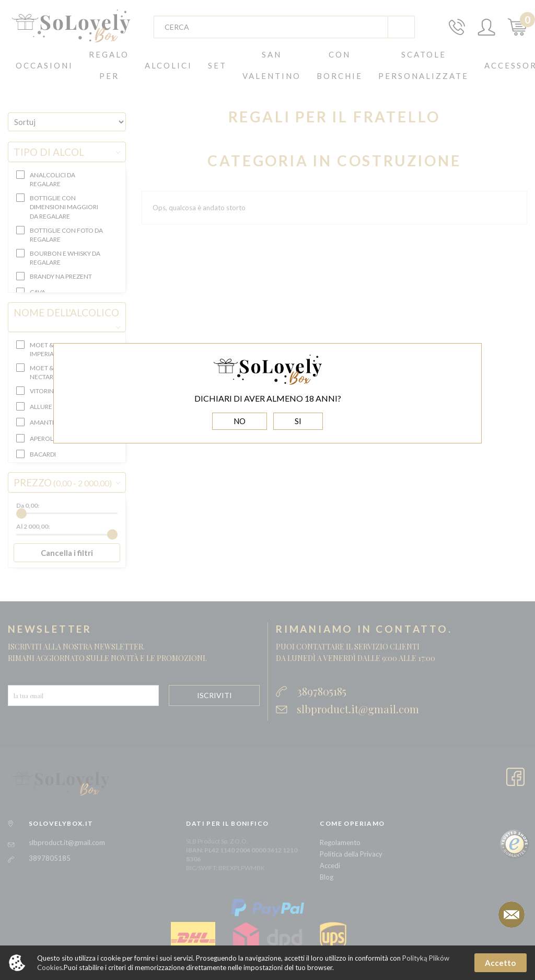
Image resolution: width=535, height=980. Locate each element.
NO (240, 421)
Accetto (500, 963)
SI (298, 421)
